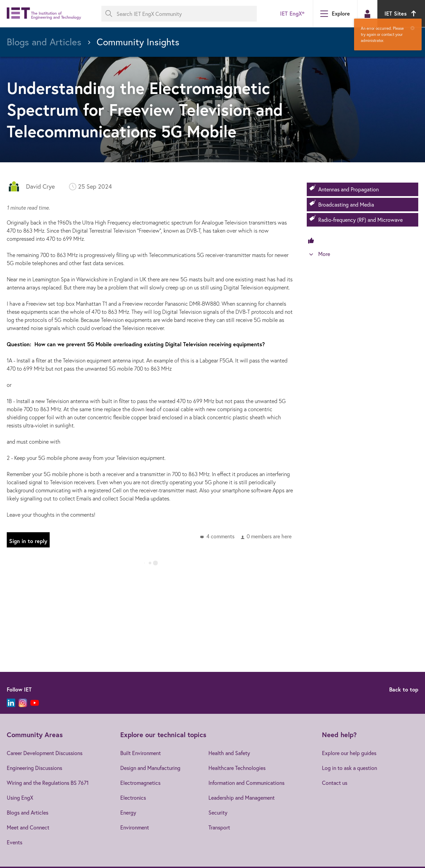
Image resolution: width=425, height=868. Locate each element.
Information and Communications (246, 783)
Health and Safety (229, 753)
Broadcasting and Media (346, 204)
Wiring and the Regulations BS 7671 (48, 783)
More (324, 254)
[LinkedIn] (11, 703)
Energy (128, 812)
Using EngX (20, 797)
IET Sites (401, 13)
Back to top (404, 689)
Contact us (335, 783)
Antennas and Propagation (348, 189)
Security (218, 812)
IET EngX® (292, 13)
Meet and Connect (28, 827)
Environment (135, 827)
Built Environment (141, 753)
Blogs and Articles (28, 812)
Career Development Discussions (45, 753)
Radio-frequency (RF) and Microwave (360, 220)
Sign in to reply (28, 541)
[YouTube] (35, 703)
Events (15, 842)
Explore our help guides (349, 753)
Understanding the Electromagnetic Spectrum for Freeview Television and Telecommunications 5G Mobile (145, 109)
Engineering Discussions (34, 768)
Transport (219, 827)
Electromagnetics (140, 783)
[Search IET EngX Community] (179, 14)
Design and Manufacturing (150, 768)
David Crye (40, 186)
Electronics (133, 797)
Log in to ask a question (349, 768)
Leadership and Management (242, 797)
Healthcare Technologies (237, 768)
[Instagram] (23, 703)
